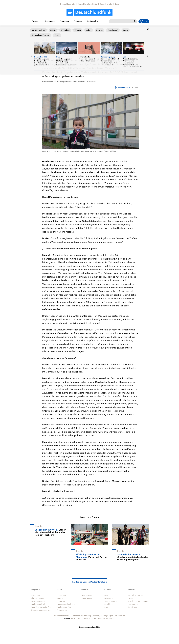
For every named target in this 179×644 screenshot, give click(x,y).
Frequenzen (62, 610)
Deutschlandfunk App (66, 604)
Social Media (86, 598)
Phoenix (87, 619)
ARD (73, 619)
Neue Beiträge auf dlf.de (41, 607)
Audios (60, 598)
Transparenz (133, 604)
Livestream (62, 595)
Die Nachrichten (38, 601)
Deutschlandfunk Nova (109, 4)
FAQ (106, 595)
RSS (106, 607)
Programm (64, 21)
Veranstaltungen (111, 601)
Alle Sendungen (38, 598)
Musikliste (109, 604)
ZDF (79, 619)
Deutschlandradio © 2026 (90, 627)
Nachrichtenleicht (39, 604)
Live (144, 21)
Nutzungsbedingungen (103, 616)
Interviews (44, 29)
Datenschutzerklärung (81, 616)
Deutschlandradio (68, 4)
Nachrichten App (64, 607)
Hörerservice (86, 595)
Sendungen (50, 21)
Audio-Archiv (92, 21)
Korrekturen (133, 607)
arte (94, 619)
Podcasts (78, 21)
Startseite (34, 29)
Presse (130, 598)
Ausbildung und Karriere (138, 601)
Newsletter (109, 598)
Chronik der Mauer (106, 619)
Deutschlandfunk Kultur (88, 4)
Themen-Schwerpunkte (41, 610)
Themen (35, 21)
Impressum (120, 616)
